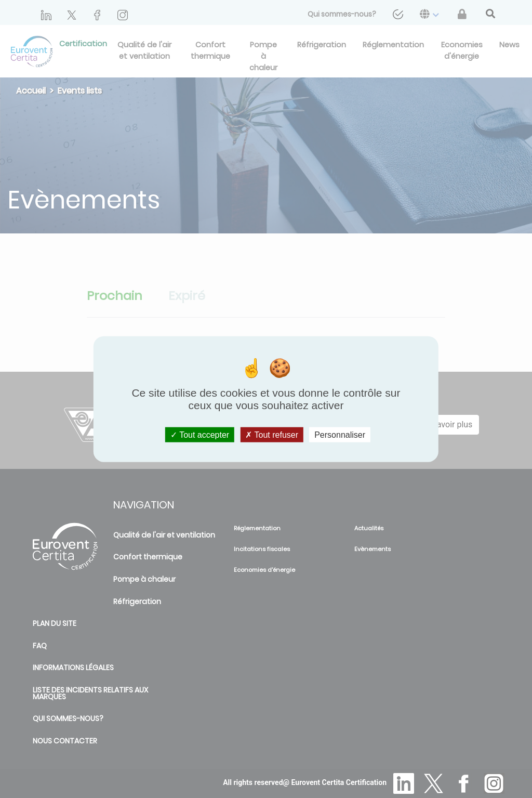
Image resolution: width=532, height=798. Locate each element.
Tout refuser (272, 435)
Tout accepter (200, 435)
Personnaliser (340, 435)
